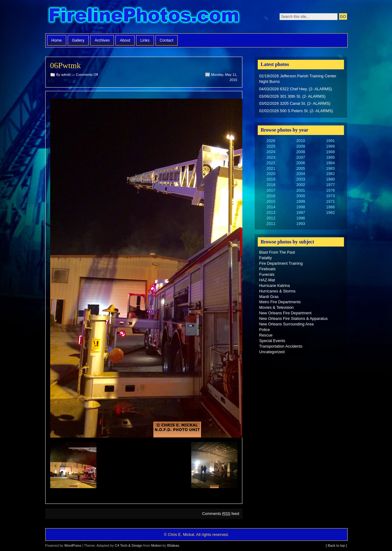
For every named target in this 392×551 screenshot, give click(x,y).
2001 (301, 190)
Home (57, 40)
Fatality (266, 258)
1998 (301, 207)
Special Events (272, 341)
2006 (301, 163)
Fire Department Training (281, 263)
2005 (301, 168)
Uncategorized (272, 352)
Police (265, 330)
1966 (330, 207)
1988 (330, 152)
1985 (330, 157)
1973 (330, 196)
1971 (330, 201)
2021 (271, 168)
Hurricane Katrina (275, 286)
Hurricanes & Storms (277, 291)
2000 (301, 196)
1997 (301, 212)
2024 (271, 152)
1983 (330, 168)
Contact (167, 40)
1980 (330, 179)
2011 (271, 224)
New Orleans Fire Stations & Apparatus (294, 318)
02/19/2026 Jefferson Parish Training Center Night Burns (298, 79)
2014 (271, 207)
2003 (301, 179)
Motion (156, 545)
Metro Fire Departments (280, 302)
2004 (301, 174)
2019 (271, 179)
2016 (271, 196)
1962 (330, 212)
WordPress (73, 545)
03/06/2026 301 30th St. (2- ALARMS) (293, 96)
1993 (301, 224)
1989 (330, 146)
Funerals (267, 274)
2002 (301, 185)
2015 (271, 201)
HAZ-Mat (267, 280)
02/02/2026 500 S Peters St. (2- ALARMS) (296, 111)
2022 (271, 163)
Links (145, 40)
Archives (102, 40)
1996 (301, 218)
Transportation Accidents (281, 346)
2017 (271, 190)
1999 (301, 201)
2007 (301, 157)
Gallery (78, 40)
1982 (330, 174)
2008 (301, 152)
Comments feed (220, 514)
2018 (271, 185)
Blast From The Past (277, 252)
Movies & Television (277, 307)
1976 (330, 190)
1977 (330, 185)
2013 (271, 212)
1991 (330, 141)
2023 (271, 157)
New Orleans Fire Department (285, 313)
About (125, 40)
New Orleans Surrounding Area (287, 324)
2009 (301, 146)
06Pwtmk (66, 65)
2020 (271, 174)
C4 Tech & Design (129, 545)
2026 (271, 141)
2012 (271, 218)
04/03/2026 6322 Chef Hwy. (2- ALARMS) (296, 89)
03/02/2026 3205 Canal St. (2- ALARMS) (295, 103)
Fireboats (267, 269)
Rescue (266, 335)
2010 (301, 141)
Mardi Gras (269, 297)
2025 (271, 146)
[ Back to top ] (336, 545)
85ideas (173, 545)
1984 (330, 163)
